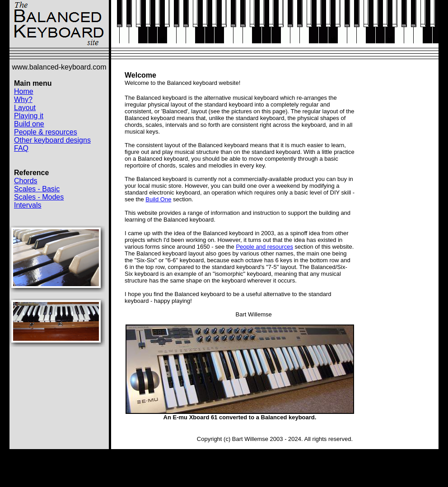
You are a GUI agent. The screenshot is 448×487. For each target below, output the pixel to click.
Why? (23, 100)
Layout (25, 108)
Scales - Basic (37, 189)
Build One (158, 199)
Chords (26, 181)
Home (24, 91)
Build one (29, 124)
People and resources (264, 247)
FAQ (21, 148)
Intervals (28, 205)
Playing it (29, 116)
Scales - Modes (39, 197)
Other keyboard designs (52, 140)
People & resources (46, 132)
